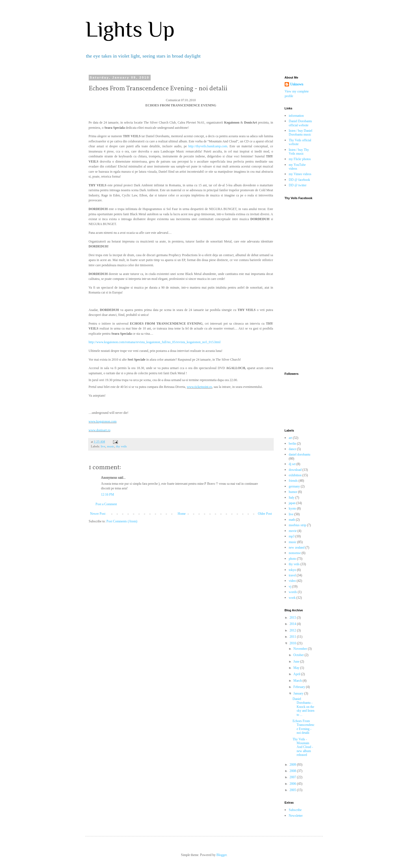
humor (293, 492)
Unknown (297, 84)
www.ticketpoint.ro (199, 387)
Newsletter (296, 815)
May (297, 668)
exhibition (295, 475)
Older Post (265, 514)
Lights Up (130, 29)
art (290, 438)
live (103, 446)
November (301, 649)
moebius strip (297, 525)
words (293, 592)
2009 (293, 764)
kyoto (292, 508)
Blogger (221, 855)
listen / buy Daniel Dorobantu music (300, 132)
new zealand (297, 547)
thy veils (121, 446)
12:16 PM (108, 494)
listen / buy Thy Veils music (299, 152)
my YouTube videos (297, 167)
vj (290, 586)
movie (293, 531)
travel (292, 575)
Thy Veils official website (300, 142)
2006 (293, 784)
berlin (292, 443)
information (296, 116)
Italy (292, 497)
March (298, 680)
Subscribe (295, 810)
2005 (293, 790)
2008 (293, 771)
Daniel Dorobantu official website (300, 123)
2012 (293, 630)
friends (293, 481)
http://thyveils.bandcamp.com (208, 146)
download (295, 470)
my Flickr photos (300, 159)
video (292, 581)
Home (182, 514)
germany (294, 486)
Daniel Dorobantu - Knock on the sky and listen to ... (303, 707)
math (292, 520)
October (299, 655)
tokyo (292, 570)
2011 (293, 637)
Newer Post (98, 514)
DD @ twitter (298, 185)
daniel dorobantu (300, 454)
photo (292, 559)
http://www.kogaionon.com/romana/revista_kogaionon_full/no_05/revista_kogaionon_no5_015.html (155, 342)
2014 (293, 624)
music (111, 446)
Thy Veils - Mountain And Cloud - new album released (303, 747)
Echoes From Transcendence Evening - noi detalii (303, 727)
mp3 (292, 536)
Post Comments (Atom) (122, 521)
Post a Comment (106, 504)
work (292, 598)
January (299, 693)
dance (292, 449)
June (297, 661)
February (300, 687)
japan (292, 503)
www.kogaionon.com (103, 421)
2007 (293, 777)
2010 (293, 643)
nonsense (295, 553)
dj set (292, 464)
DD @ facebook (299, 180)
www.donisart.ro (100, 430)
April (297, 674)
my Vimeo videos (300, 174)
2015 (293, 617)
